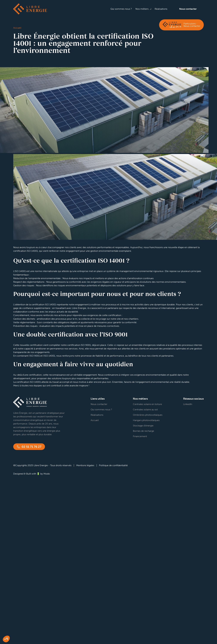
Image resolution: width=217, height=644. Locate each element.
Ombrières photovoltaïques (148, 415)
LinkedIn (188, 404)
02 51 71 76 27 (31, 447)
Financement (140, 436)
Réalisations (161, 9)
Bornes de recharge (143, 431)
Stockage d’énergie (143, 426)
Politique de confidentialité (113, 465)
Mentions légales (85, 465)
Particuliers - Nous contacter (192, 25)
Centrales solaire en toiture (147, 404)
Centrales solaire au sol (145, 409)
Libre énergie (30, 9)
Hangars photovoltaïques (146, 420)
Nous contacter (188, 9)
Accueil (95, 420)
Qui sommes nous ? (121, 9)
